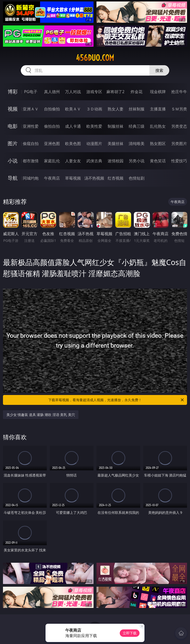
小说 (13, 161)
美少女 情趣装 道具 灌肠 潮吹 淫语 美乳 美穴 (41, 415)
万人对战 (73, 92)
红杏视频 (116, 178)
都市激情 (31, 161)
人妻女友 (73, 161)
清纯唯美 (137, 144)
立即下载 (130, 633)
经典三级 (137, 126)
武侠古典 (94, 161)
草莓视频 (73, 178)
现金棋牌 (158, 92)
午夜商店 (52, 178)
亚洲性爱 (31, 126)
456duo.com (95, 58)
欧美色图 (73, 144)
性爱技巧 (179, 161)
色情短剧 (137, 178)
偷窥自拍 (31, 144)
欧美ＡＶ (73, 109)
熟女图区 (158, 144)
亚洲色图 (52, 144)
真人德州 (52, 92)
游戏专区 (94, 92)
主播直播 (158, 109)
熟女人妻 (116, 109)
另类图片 (179, 144)
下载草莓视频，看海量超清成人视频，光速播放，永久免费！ (116, 400)
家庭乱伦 (52, 161)
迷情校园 (116, 161)
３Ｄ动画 (94, 109)
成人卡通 (73, 126)
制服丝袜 (116, 126)
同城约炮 (31, 178)
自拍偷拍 (52, 109)
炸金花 (137, 92)
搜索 (159, 70)
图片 (13, 143)
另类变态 (179, 126)
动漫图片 (94, 144)
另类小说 (137, 161)
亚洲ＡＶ (31, 109)
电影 (13, 126)
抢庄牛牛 (179, 92)
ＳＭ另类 (179, 109)
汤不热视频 (94, 178)
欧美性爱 (94, 126)
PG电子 (31, 92)
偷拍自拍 (52, 126)
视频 (13, 109)
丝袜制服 (137, 109)
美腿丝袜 (116, 144)
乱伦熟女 (158, 126)
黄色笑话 (158, 161)
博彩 (13, 92)
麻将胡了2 (115, 92)
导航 (13, 178)
